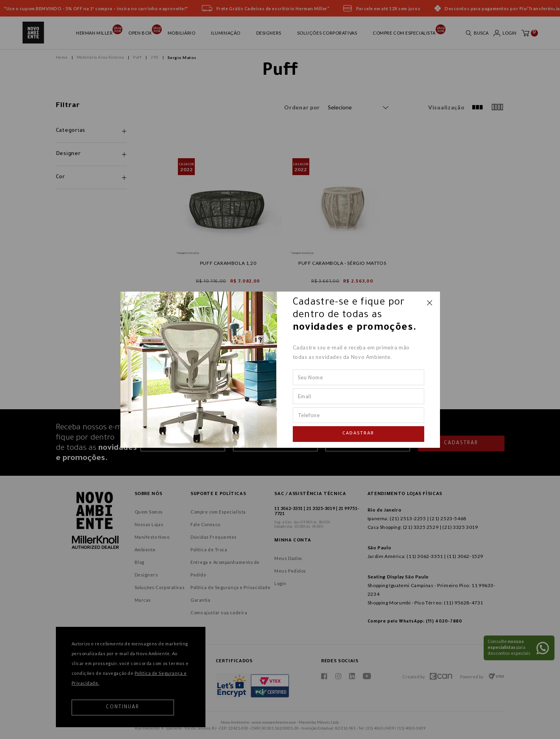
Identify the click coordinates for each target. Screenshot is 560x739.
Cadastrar (359, 434)
